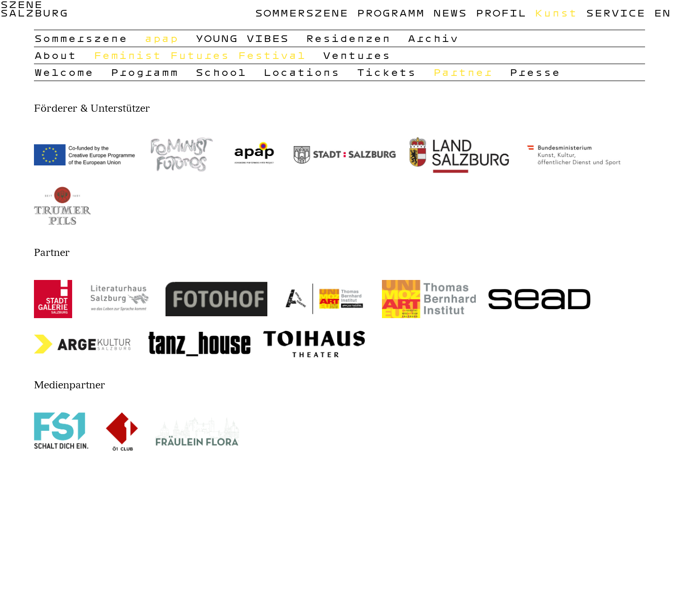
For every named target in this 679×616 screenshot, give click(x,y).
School (221, 72)
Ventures (356, 55)
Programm (390, 12)
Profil (501, 12)
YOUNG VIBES (242, 38)
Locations (301, 72)
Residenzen (348, 38)
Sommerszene (301, 12)
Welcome (64, 72)
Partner (463, 72)
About (55, 55)
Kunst (556, 12)
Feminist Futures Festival (199, 55)
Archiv (433, 38)
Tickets (386, 72)
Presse (535, 72)
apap (161, 38)
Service (615, 12)
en (662, 12)
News (450, 12)
